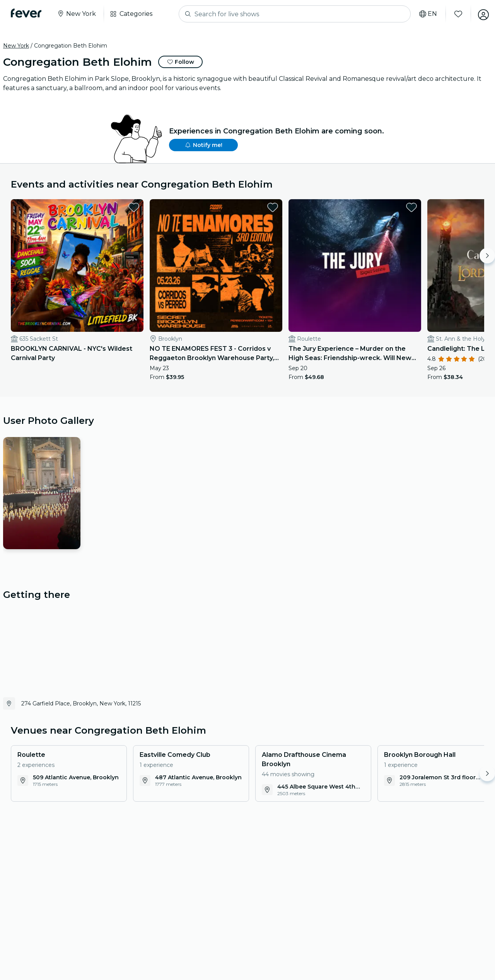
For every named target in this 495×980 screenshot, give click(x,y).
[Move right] (487, 256)
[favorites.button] (115, 207)
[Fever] (28, 13)
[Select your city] (78, 14)
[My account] (480, 14)
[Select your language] (425, 14)
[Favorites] (455, 14)
